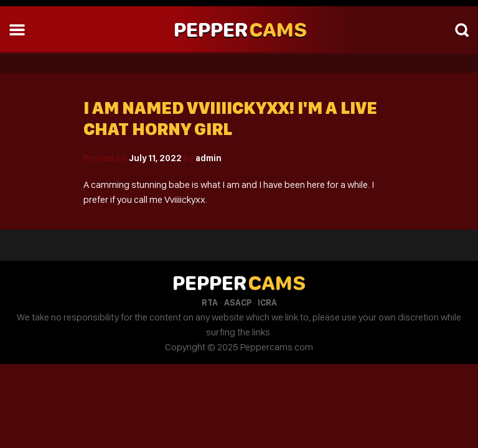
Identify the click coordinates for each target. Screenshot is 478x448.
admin (209, 158)
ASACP (238, 302)
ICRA (267, 302)
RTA (210, 302)
